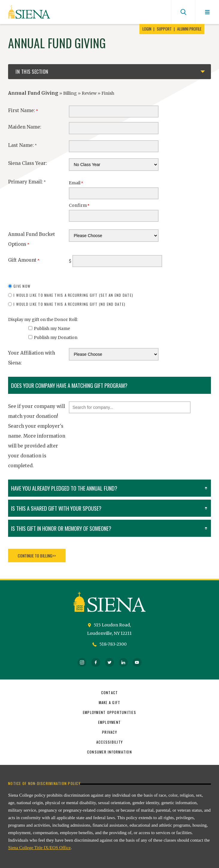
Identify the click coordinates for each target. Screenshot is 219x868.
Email (76, 183)
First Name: (23, 110)
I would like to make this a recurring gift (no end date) (69, 304)
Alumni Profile (189, 29)
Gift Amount (24, 260)
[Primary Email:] (114, 193)
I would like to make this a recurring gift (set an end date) (73, 295)
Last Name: (22, 145)
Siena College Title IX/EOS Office (39, 848)
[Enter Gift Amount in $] (117, 261)
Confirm (79, 205)
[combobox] (130, 407)
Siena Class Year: (28, 163)
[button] (130, 407)
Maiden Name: (25, 127)
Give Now (22, 286)
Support (164, 29)
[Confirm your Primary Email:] (114, 216)
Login (147, 29)
